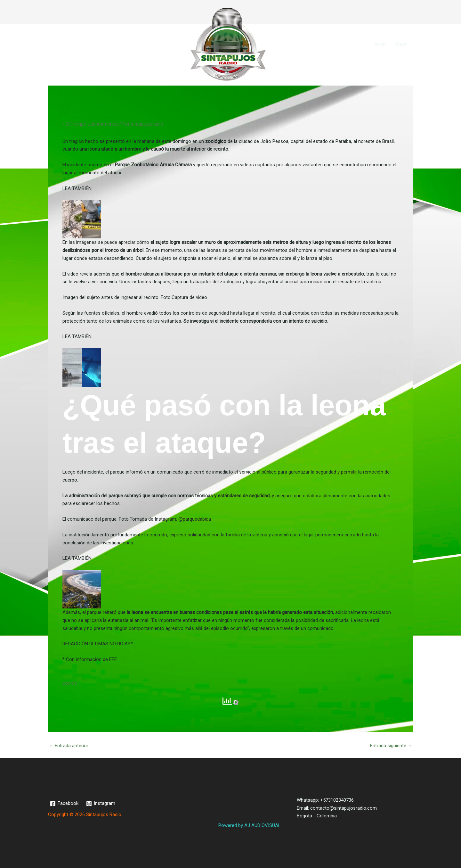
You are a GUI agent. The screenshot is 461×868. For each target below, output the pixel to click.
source (70, 683)
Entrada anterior (69, 746)
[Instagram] (101, 804)
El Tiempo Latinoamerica (92, 124)
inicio (380, 44)
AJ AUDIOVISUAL (263, 825)
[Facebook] (64, 804)
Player (402, 44)
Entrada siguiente (391, 746)
